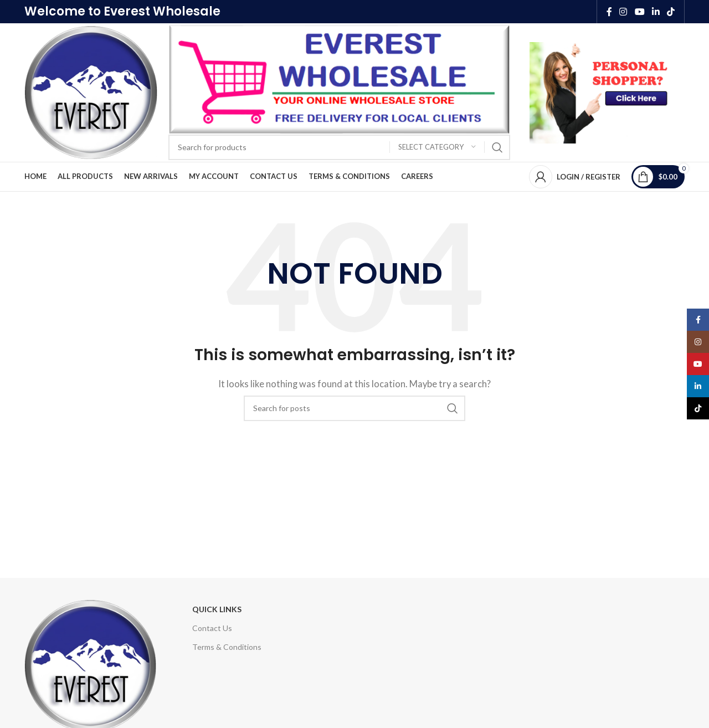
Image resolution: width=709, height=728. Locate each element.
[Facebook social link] (609, 12)
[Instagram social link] (623, 12)
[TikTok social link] (671, 12)
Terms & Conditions (227, 647)
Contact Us (212, 628)
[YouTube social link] (639, 12)
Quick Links (217, 609)
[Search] (339, 147)
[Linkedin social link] (656, 12)
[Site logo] (91, 91)
